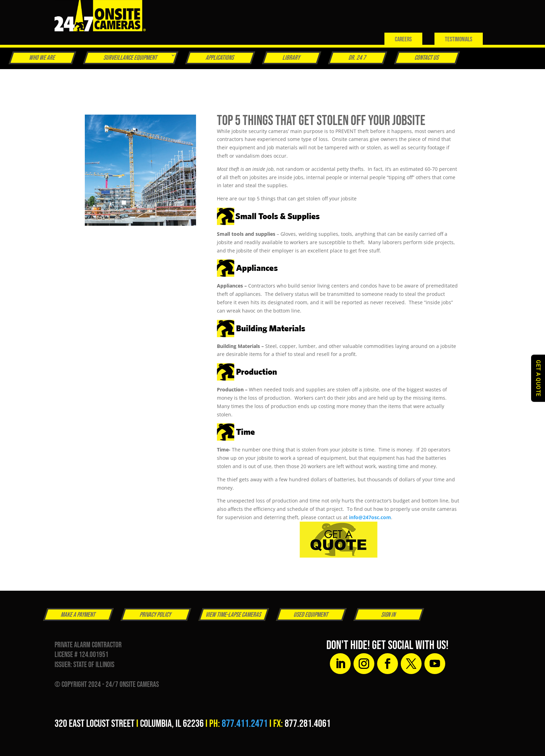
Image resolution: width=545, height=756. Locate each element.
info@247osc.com (370, 517)
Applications (220, 58)
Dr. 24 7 (357, 58)
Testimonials (459, 39)
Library (291, 58)
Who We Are (42, 58)
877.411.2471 (245, 724)
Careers (403, 39)
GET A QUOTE (538, 378)
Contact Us (427, 58)
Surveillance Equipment (131, 58)
